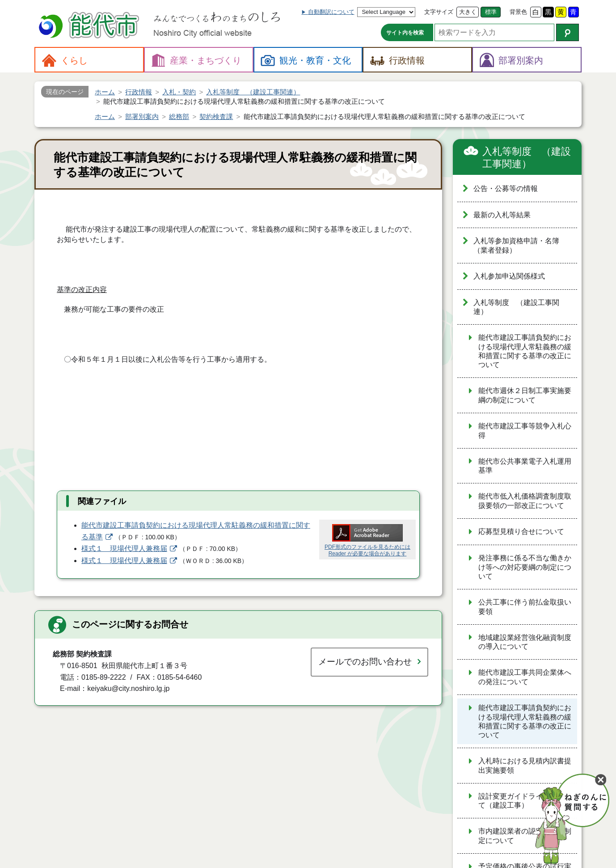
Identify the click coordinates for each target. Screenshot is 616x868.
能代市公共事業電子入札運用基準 (525, 466)
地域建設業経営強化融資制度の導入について (525, 642)
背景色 (518, 12)
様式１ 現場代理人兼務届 (124, 548)
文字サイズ (439, 12)
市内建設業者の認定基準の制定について (525, 836)
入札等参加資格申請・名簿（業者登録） (516, 246)
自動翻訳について (331, 12)
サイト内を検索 (405, 33)
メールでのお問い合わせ (365, 662)
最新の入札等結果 (502, 215)
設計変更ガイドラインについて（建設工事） (525, 801)
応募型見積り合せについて (521, 531)
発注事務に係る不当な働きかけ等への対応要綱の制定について (525, 567)
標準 (491, 12)
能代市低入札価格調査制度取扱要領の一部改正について (525, 501)
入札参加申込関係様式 (509, 276)
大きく (468, 12)
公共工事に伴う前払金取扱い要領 (525, 607)
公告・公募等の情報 (506, 188)
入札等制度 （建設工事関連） (527, 158)
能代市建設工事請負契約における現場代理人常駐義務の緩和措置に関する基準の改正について (525, 351)
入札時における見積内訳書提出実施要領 (525, 766)
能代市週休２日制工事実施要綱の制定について (525, 395)
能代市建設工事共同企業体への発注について (525, 677)
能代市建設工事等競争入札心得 (525, 431)
